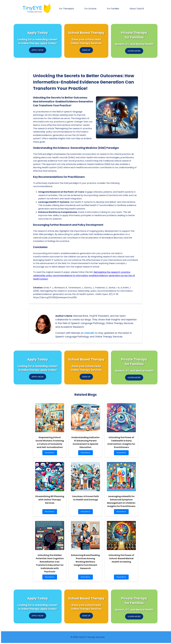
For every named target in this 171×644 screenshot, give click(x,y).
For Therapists (66, 9)
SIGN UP (86, 50)
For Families (113, 9)
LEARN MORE (134, 51)
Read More (50, 453)
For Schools (90, 9)
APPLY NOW (38, 50)
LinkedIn (89, 333)
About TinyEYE (137, 9)
